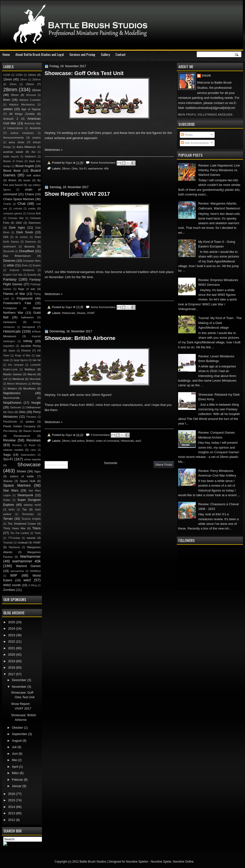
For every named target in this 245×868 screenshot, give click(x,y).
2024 (12, 628)
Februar (18, 780)
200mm (37, 80)
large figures (21, 360)
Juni (15, 754)
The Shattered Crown (22, 524)
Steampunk (25, 495)
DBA (6, 237)
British (90, 441)
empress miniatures (22, 270)
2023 (12, 635)
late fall (37, 360)
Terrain (8, 519)
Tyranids (8, 543)
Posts (187, 135)
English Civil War (13, 275)
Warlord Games (28, 566)
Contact (121, 54)
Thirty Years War (14, 528)
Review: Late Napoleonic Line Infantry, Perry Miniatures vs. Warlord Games (219, 170)
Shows (81, 313)
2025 (12, 622)
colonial (18, 209)
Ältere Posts (164, 465)
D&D (19, 223)
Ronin (32, 445)
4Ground (31, 95)
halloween (27, 317)
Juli (15, 747)
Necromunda (11, 398)
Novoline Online (183, 862)
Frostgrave (10, 308)
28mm (66, 168)
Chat (21, 203)
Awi (33, 152)
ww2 (138, 441)
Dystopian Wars (32, 261)
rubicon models (13, 450)
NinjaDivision (12, 403)
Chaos (29, 194)
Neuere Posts (56, 465)
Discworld (9, 251)
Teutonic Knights (31, 519)
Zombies (9, 590)
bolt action (78, 441)
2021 (12, 648)
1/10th (7, 75)
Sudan (7, 500)
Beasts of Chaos (13, 161)
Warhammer (30, 556)
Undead (23, 543)
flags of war (27, 289)
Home (6, 54)
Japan (12, 351)
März (16, 773)
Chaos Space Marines (19, 199)
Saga (7, 455)
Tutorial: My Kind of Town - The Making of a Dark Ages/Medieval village (220, 323)
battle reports (11, 157)
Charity (7, 204)
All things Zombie (22, 114)
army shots (17, 142)
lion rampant (16, 365)
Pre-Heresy (10, 431)
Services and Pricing (82, 54)
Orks (75, 168)
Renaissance (22, 436)
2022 (12, 641)
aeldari (8, 109)
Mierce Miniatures (17, 384)
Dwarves (9, 261)
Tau (25, 509)
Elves (25, 266)
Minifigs (36, 384)
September (20, 734)
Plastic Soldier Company (19, 426)
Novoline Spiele (161, 862)
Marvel (32, 374)
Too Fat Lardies (20, 533)
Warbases (14, 547)
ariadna (37, 138)
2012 (12, 820)
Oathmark (15, 408)
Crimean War (16, 218)
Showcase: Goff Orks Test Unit (84, 73)
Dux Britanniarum (17, 256)
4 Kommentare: (101, 435)
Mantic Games (12, 374)
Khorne (26, 350)
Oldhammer (33, 407)
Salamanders (28, 455)
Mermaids (35, 379)
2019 (12, 661)
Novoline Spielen (137, 862)
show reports (32, 459)
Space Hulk (28, 481)
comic (32, 208)
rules (33, 450)
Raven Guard (32, 431)
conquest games (13, 214)
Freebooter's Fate (17, 303)
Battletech (30, 157)
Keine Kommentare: (104, 162)
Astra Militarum (26, 147)
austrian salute (13, 152)
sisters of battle (22, 476)
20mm (13, 84)
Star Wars (11, 490)
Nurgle (36, 403)
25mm (30, 84)
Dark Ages (17, 227)
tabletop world (32, 505)
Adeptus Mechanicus (22, 105)
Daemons (35, 223)
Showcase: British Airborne (80, 338)
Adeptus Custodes (30, 100)
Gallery (105, 54)
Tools (38, 533)
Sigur (206, 76)
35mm (15, 95)
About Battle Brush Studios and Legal (40, 54)
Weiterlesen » (54, 150)
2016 (12, 794)
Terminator (28, 514)
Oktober (18, 728)
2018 (12, 667)
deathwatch (10, 247)
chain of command (108, 441)
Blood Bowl (12, 171)
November (19, 687)
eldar (11, 265)
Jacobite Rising (31, 346)
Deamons (31, 242)
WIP (14, 575)
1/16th (19, 75)
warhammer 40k (98, 168)
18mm (24, 80)
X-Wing (33, 585)
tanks (12, 510)
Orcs (11, 412)
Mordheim (30, 389)
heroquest (29, 327)
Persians (31, 417)
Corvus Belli (34, 214)
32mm (36, 90)
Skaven (8, 481)
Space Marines (17, 485)
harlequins (10, 322)
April (15, 767)
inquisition (9, 346)
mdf (5, 379)
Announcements (13, 138)
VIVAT (91, 313)
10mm (32, 75)
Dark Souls (25, 232)
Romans (17, 445)
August (17, 741)
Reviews (34, 440)
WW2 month (12, 585)
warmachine (17, 571)
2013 (12, 813)
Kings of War (23, 356)
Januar (17, 786)
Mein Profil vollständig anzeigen (205, 115)
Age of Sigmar (31, 109)
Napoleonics (12, 393)
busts (27, 180)
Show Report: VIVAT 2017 (77, 194)
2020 (12, 654)
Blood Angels (25, 166)
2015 (12, 800)
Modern (12, 389)
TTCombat (14, 538)
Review (9, 440)
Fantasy (10, 279)
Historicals (69, 313)
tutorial (31, 538)
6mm (7, 100)
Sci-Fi (83, 168)
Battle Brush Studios (93, 862)
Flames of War (14, 294)
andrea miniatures (22, 133)
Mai (15, 760)
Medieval (18, 379)
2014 (12, 807)
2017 (12, 674)
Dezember (19, 680)
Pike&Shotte (10, 422)
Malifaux (30, 369)
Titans (36, 528)
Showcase (29, 464)
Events (32, 275)
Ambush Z (11, 119)
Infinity (28, 341)
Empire (37, 266)
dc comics (21, 237)
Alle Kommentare (195, 143)
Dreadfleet (27, 251)
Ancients (35, 128)
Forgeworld (24, 298)
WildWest (35, 571)
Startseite (111, 463)
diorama (29, 246)
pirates (30, 422)
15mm (8, 79)
